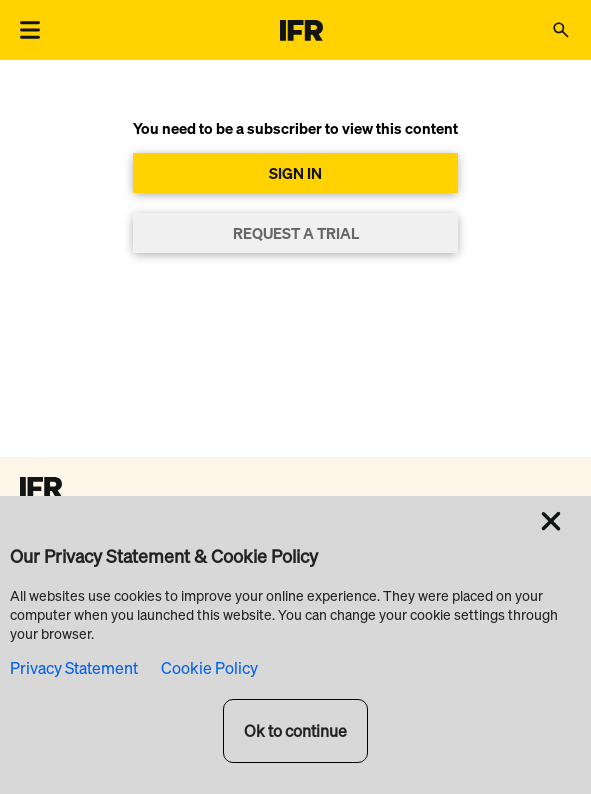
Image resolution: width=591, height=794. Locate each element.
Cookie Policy (209, 668)
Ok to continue (295, 731)
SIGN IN (295, 173)
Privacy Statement (74, 668)
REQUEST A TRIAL (296, 233)
